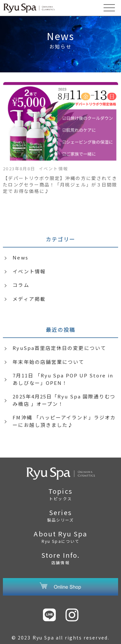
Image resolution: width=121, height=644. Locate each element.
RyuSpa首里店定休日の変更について (59, 348)
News (20, 257)
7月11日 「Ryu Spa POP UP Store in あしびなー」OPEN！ (63, 379)
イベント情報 (29, 271)
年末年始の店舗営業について (48, 362)
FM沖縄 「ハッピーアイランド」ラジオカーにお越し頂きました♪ (64, 421)
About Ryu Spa (60, 536)
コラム (21, 285)
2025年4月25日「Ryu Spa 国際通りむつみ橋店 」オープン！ (64, 400)
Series (60, 515)
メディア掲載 (29, 299)
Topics (60, 494)
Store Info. (60, 558)
